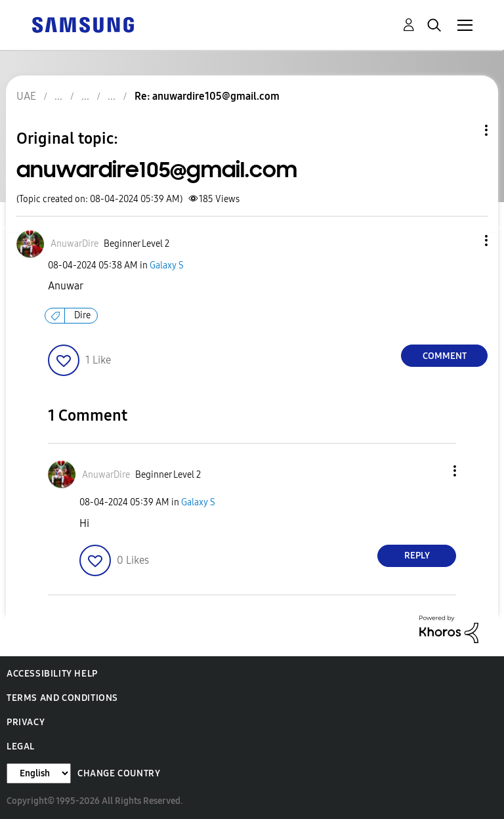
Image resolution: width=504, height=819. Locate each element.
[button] (465, 241)
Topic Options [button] (464, 130)
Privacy (26, 722)
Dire (82, 315)
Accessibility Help (52, 674)
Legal (21, 746)
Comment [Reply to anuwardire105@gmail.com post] (445, 356)
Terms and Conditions (62, 698)
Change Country (119, 773)
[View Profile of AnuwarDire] (74, 244)
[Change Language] (39, 773)
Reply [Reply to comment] (417, 556)
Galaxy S (167, 265)
